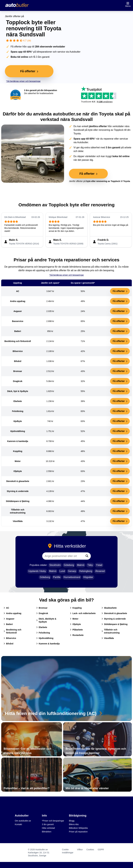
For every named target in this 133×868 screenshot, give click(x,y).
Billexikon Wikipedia (78, 828)
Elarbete (42, 627)
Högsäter (88, 577)
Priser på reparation (78, 832)
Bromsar (42, 608)
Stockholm (55, 565)
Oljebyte (75, 624)
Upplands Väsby (37, 571)
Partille (57, 577)
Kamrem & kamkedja (48, 644)
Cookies (90, 850)
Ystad (99, 565)
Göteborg (69, 565)
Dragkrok (42, 613)
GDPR (101, 850)
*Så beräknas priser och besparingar (23, 81)
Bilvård (8, 644)
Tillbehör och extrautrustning (111, 631)
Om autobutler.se (23, 821)
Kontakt (18, 824)
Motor (74, 619)
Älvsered (100, 571)
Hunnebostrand (72, 577)
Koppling (76, 608)
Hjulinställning (45, 638)
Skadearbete (109, 608)
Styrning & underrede (114, 619)
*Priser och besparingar (53, 821)
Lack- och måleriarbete (83, 613)
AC (6, 608)
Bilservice (10, 638)
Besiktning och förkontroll (12, 631)
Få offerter (120, 291)
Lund (62, 571)
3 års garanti (48, 824)
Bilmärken (47, 832)
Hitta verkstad (48, 828)
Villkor (80, 850)
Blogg (72, 821)
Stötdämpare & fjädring (115, 624)
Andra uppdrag (12, 613)
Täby (90, 565)
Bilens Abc (74, 824)
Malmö (81, 565)
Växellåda (108, 638)
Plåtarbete (76, 630)
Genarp (72, 571)
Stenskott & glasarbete (114, 613)
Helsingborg (86, 571)
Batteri (8, 624)
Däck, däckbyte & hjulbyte (46, 620)
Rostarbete (77, 635)
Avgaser (9, 619)
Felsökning (43, 633)
